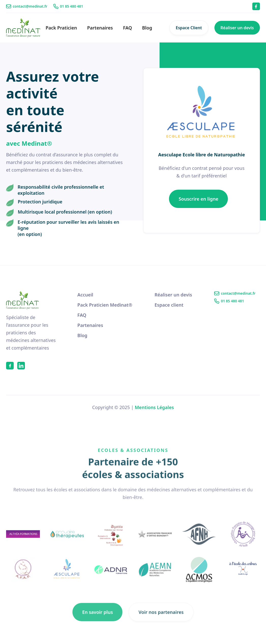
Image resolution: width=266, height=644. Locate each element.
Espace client (169, 305)
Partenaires (100, 28)
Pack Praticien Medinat (105, 305)
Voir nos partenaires (161, 618)
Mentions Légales (154, 407)
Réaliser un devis (237, 28)
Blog (147, 28)
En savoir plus (97, 618)
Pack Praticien (61, 28)
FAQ (127, 28)
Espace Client (189, 28)
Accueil (85, 295)
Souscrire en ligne (198, 199)
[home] (23, 28)
